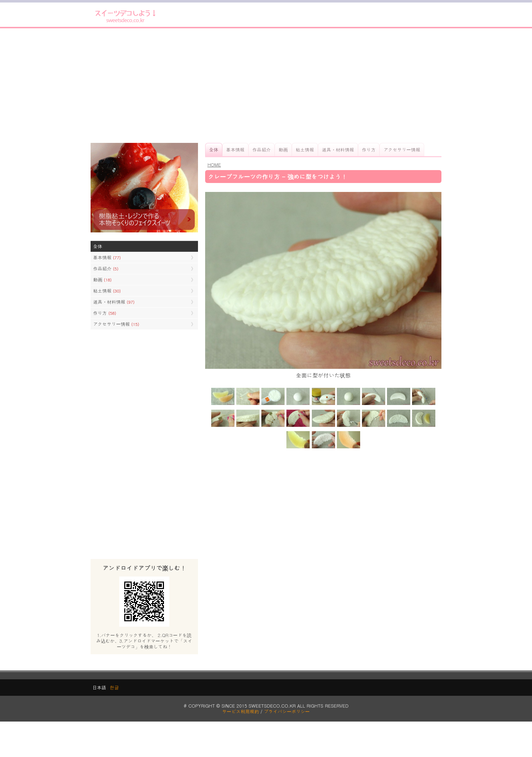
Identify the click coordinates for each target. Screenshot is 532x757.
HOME (214, 165)
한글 (114, 687)
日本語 (99, 687)
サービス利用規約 (241, 711)
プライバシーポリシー (287, 711)
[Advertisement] (266, 86)
